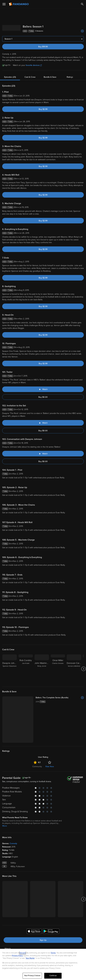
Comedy (13, 843)
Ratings (70, 77)
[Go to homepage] (19, 4)
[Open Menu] (4, 4)
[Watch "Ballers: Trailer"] (43, 389)
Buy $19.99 (43, 47)
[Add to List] (82, 31)
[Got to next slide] (83, 669)
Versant (23, 953)
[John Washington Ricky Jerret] (42, 669)
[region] (43, 964)
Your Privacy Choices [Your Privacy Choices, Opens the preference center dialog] (32, 976)
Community (37, 767)
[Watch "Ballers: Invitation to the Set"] (43, 423)
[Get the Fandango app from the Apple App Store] (34, 932)
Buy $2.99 (43, 109)
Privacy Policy (17, 956)
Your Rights (30, 958)
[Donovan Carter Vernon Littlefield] (74, 669)
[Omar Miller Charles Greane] (58, 669)
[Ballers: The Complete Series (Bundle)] (60, 698)
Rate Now (50, 767)
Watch (8, 949)
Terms (53, 953)
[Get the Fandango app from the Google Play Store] (51, 932)
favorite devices (34, 65)
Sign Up (43, 940)
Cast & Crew (30, 77)
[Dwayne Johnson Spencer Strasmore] (10, 669)
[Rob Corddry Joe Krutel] (26, 669)
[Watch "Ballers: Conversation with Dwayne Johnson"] (43, 454)
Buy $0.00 (43, 397)
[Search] (82, 4)
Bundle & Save (50, 77)
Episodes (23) (10, 77)
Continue (53, 976)
